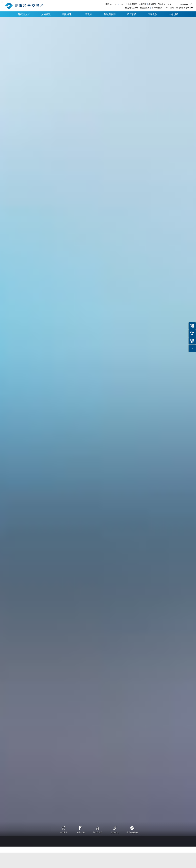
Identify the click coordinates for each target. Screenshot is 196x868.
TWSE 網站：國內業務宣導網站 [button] (178, 8)
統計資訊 (192, 341)
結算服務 (132, 14)
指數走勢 (192, 326)
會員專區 (143, 4)
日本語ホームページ (166, 4)
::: (2, 2)
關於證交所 (24, 14)
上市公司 (88, 14)
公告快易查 (145, 8)
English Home (182, 4)
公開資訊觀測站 (132, 8)
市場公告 (153, 14)
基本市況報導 (157, 8)
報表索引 (152, 4)
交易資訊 (46, 14)
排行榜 (192, 334)
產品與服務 (110, 14)
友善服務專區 (131, 4)
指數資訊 (67, 14)
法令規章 (174, 14)
